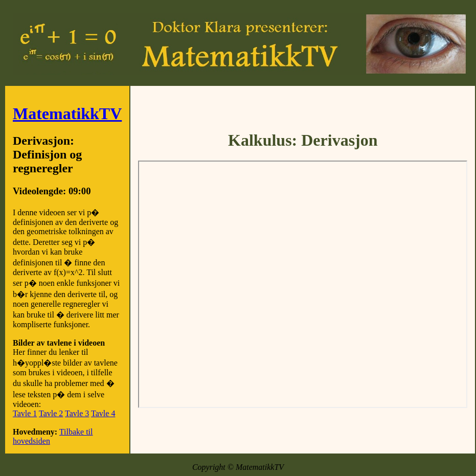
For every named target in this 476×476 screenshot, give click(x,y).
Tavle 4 (103, 413)
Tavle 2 (51, 413)
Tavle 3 (77, 413)
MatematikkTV (67, 114)
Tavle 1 (25, 413)
